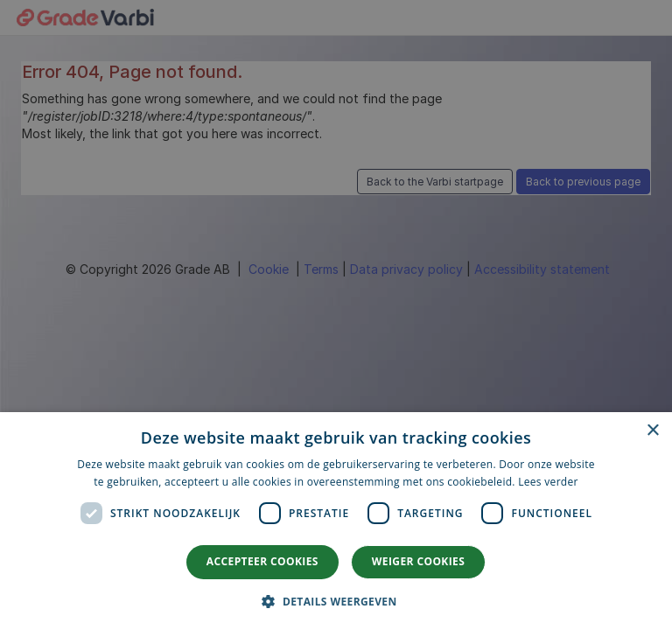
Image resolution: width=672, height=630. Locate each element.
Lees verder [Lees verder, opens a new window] (548, 482)
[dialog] (336, 521)
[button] (336, 601)
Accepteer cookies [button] (262, 561)
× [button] (652, 431)
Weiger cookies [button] (418, 561)
